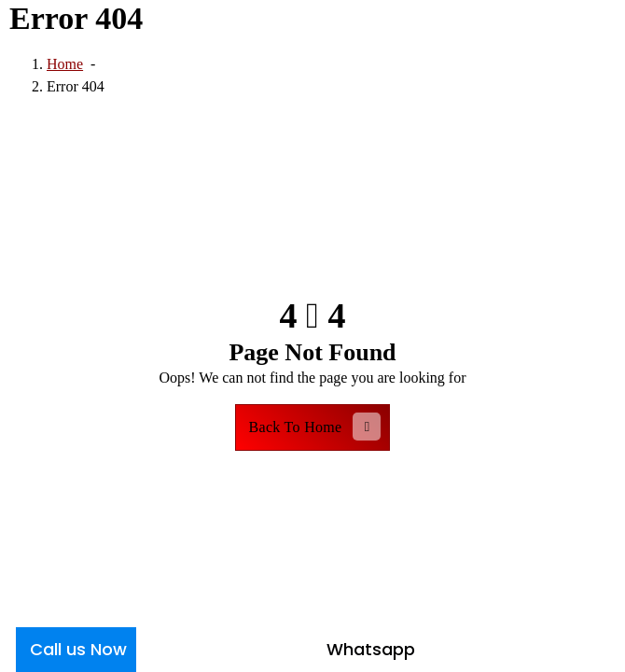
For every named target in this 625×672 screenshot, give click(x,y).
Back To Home (315, 427)
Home (65, 64)
